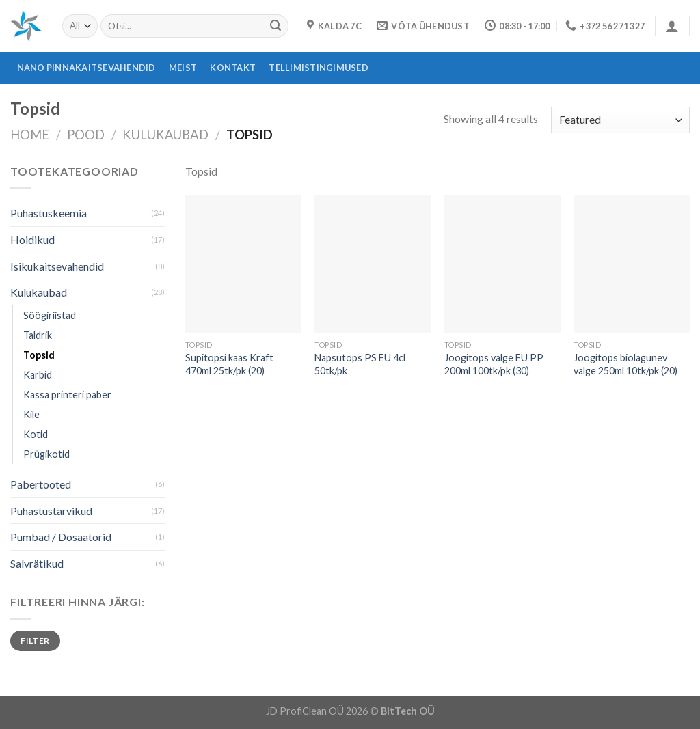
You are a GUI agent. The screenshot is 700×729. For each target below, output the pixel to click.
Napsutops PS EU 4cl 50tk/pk (360, 364)
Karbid (38, 375)
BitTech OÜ (408, 711)
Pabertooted (41, 484)
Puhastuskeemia (49, 213)
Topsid (39, 355)
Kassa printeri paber (67, 395)
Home (30, 135)
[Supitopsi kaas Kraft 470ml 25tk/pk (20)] (243, 264)
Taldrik (38, 335)
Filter (35, 641)
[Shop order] (620, 120)
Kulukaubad (165, 135)
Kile (31, 414)
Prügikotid (46, 454)
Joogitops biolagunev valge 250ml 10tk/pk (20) (625, 364)
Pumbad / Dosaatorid (61, 537)
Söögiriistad (50, 315)
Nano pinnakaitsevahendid (86, 68)
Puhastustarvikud (51, 511)
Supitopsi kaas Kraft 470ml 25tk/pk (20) (229, 364)
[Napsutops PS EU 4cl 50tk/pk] (373, 264)
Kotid (36, 434)
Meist (183, 68)
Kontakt (233, 68)
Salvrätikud (37, 563)
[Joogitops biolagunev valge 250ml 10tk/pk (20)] (632, 264)
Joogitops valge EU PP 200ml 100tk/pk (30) (494, 364)
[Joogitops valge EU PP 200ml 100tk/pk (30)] (502, 264)
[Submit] (275, 26)
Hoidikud (32, 239)
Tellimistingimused (319, 68)
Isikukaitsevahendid (57, 266)
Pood (86, 135)
